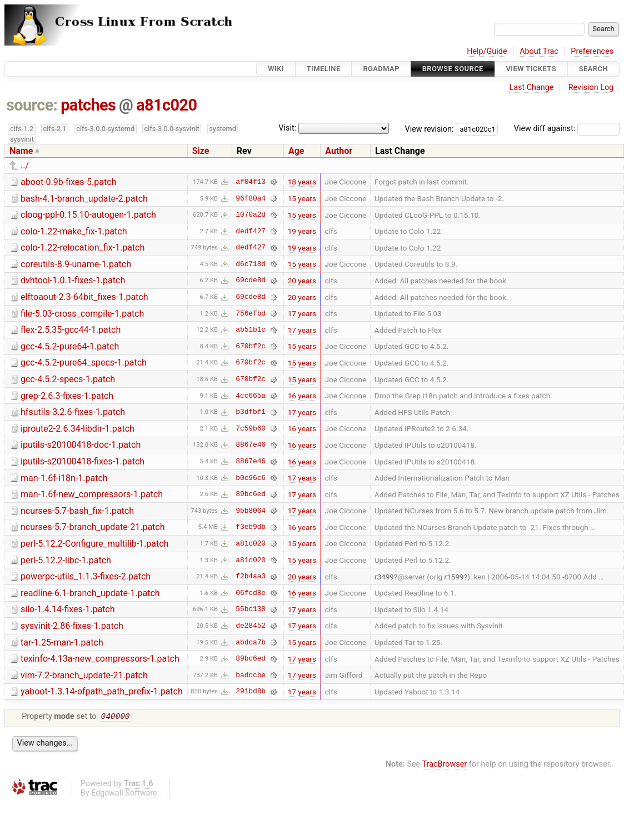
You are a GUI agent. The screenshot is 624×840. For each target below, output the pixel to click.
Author (339, 151)
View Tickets (531, 69)
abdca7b (251, 642)
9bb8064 (251, 511)
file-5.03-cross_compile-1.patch (82, 314)
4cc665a (251, 396)
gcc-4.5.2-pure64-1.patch (70, 346)
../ (25, 165)
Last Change (531, 87)
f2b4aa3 (251, 577)
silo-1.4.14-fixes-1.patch (68, 609)
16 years (302, 396)
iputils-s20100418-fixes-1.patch (83, 461)
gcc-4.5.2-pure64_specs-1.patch (84, 362)
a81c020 (166, 105)
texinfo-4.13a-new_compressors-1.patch (100, 659)
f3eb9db (251, 527)
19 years (302, 231)
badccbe (251, 675)
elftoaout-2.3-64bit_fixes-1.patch (84, 297)
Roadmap (381, 69)
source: (32, 105)
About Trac (539, 51)
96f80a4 (251, 198)
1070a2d (251, 215)
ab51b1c (251, 330)
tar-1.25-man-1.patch (62, 642)
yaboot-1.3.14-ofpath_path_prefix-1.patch (102, 691)
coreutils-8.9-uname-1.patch (76, 264)
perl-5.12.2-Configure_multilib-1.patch (94, 544)
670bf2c (251, 346)
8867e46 (251, 445)
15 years (302, 198)
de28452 (251, 626)
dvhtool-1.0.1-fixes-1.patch (73, 280)
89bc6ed (251, 494)
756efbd (251, 313)
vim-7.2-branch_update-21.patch (84, 675)
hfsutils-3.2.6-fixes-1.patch (73, 412)
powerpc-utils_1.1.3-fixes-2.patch (86, 576)
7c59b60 (251, 428)
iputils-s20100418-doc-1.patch (81, 445)
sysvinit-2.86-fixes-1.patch (72, 626)
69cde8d (251, 281)
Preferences (592, 51)
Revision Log (591, 87)
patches (88, 105)
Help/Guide (487, 51)
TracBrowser (445, 765)
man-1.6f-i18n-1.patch (64, 478)
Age (296, 151)
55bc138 (251, 609)
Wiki (276, 69)
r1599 (454, 577)
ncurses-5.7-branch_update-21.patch (93, 527)
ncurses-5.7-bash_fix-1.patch (77, 511)
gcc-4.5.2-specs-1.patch (68, 379)
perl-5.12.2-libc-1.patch (66, 560)
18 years (302, 182)
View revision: (430, 129)
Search (593, 69)
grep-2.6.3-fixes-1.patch (67, 396)
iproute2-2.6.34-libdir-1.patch (78, 429)
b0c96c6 (251, 478)
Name (21, 151)
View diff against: (567, 129)
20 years (302, 281)
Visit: (287, 128)
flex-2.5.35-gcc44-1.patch (71, 330)
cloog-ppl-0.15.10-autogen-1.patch (88, 215)
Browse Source (453, 69)
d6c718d (251, 264)
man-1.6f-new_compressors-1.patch (92, 494)
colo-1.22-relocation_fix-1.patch (83, 247)
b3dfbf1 (251, 412)
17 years (302, 313)
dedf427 (251, 231)
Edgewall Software (124, 794)
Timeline (324, 69)
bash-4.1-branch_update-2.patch (84, 199)
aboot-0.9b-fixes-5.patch (68, 182)
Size (201, 151)
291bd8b (251, 692)
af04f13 (251, 182)
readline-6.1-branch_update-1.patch (90, 593)
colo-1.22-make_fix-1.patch (74, 231)
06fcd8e (251, 593)
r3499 (384, 577)
